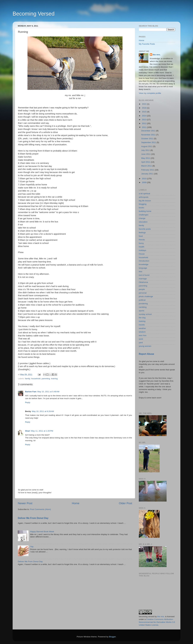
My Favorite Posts (147, 44)
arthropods (144, 197)
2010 (144, 179)
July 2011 (146, 150)
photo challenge (146, 296)
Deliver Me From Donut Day (33, 518)
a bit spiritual (144, 194)
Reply (28, 402)
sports (142, 311)
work (141, 339)
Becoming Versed (34, 14)
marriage (143, 279)
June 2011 (146, 154)
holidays (143, 250)
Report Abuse (146, 354)
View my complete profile (150, 93)
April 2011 (146, 162)
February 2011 (148, 170)
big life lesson (145, 201)
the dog (142, 318)
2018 (144, 108)
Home (76, 503)
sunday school (145, 314)
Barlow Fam (31, 392)
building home (145, 211)
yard (141, 343)
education (143, 222)
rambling (143, 307)
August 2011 (147, 146)
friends (142, 240)
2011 (144, 127)
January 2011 (148, 174)
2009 (144, 182)
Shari (28, 431)
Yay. (32, 547)
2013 (144, 120)
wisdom (142, 332)
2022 (144, 104)
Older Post (126, 503)
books (141, 208)
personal (143, 293)
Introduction (144, 261)
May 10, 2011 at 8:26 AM (43, 411)
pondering (143, 304)
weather (142, 328)
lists (141, 272)
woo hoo (143, 335)
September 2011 (149, 142)
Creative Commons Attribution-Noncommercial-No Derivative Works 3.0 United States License (157, 622)
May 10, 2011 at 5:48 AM (48, 392)
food (141, 236)
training (54, 379)
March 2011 (147, 166)
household (36, 379)
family (27, 379)
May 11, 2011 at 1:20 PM (42, 431)
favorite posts (145, 229)
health (142, 247)
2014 (144, 116)
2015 (144, 112)
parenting (46, 379)
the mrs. (157, 55)
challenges (144, 215)
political (142, 300)
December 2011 (149, 131)
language (143, 268)
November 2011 (149, 135)
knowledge (144, 264)
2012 (144, 123)
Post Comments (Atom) (41, 509)
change (142, 218)
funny (141, 243)
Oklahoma (143, 282)
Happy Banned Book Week (42, 532)
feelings (142, 233)
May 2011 (146, 158)
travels (142, 325)
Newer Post (25, 503)
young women (145, 346)
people (142, 289)
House (142, 254)
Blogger (112, 637)
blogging (143, 204)
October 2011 (148, 139)
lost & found (144, 275)
